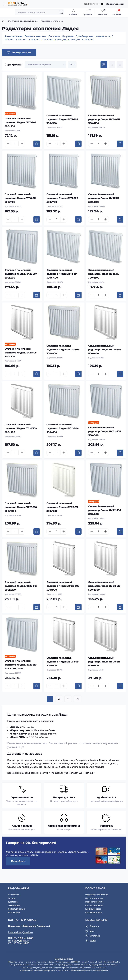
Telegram (94, 926)
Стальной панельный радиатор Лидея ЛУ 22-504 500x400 (21, 274)
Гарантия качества (22, 797)
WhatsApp (95, 936)
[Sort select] (46, 65)
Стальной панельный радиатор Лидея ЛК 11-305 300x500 (20, 122)
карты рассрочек (43, 721)
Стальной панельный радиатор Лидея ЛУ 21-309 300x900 (21, 428)
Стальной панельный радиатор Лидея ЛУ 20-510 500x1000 (104, 586)
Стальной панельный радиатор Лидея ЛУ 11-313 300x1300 (104, 198)
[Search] (61, 12)
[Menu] (4, 4)
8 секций (60, 40)
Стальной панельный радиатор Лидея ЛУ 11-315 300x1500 (104, 274)
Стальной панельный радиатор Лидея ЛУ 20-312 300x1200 (62, 507)
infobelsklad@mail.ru (20, 932)
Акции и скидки (22, 826)
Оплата (12, 898)
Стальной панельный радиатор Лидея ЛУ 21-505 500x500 (21, 353)
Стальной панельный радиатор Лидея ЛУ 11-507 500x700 (62, 198)
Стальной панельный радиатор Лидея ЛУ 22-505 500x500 (104, 431)
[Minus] (8, 144)
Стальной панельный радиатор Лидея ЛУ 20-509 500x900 (63, 586)
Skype (93, 941)
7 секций (47, 40)
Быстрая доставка (64, 797)
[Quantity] (15, 144)
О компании (14, 905)
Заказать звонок (115, 4)
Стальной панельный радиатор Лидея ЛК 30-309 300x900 (63, 350)
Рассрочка (106, 826)
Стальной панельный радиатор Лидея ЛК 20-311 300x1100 (104, 119)
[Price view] (120, 65)
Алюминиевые (13, 36)
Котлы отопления (94, 905)
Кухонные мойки (94, 912)
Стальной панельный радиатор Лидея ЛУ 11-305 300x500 (62, 119)
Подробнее (18, 861)
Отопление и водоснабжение (23, 21)
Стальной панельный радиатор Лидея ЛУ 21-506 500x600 (62, 428)
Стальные (54, 36)
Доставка (13, 902)
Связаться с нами (17, 909)
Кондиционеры (93, 909)
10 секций (74, 40)
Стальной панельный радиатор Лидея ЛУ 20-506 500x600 (105, 350)
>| (78, 699)
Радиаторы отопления (97, 895)
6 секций (34, 40)
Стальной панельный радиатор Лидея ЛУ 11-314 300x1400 (62, 274)
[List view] (112, 65)
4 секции (21, 40)
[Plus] (22, 144)
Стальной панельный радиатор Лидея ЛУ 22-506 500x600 (105, 510)
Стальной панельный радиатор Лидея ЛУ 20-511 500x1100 (104, 662)
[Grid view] (104, 65)
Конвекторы (103, 36)
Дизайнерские (85, 36)
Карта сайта (14, 912)
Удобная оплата (106, 797)
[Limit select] (72, 65)
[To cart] (37, 144)
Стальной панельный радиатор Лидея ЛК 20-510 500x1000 (21, 507)
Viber (92, 931)
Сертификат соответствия (64, 826)
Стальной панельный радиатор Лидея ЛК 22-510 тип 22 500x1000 (21, 665)
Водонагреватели (94, 902)
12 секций (88, 40)
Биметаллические (35, 36)
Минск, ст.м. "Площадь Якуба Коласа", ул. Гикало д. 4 (65, 773)
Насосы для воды (94, 898)
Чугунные (68, 36)
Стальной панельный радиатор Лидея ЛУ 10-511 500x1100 (20, 198)
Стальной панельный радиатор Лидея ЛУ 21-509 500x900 (62, 662)
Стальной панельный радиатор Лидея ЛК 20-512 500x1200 (21, 586)
